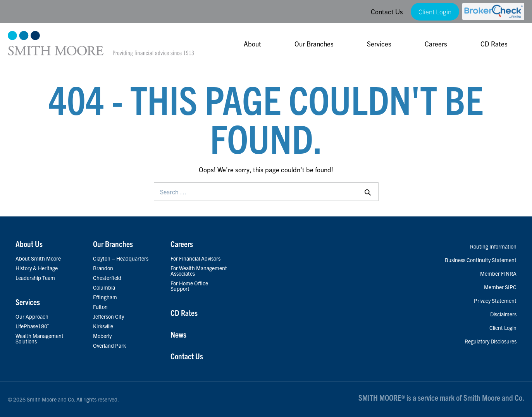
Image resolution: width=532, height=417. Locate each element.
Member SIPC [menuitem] (500, 287)
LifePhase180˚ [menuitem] (32, 326)
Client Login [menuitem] (503, 328)
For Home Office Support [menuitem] (189, 286)
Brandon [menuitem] (103, 268)
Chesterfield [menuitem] (107, 278)
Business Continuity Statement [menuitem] (481, 260)
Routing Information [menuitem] (493, 246)
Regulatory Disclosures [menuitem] (491, 341)
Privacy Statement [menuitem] (495, 300)
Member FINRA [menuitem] (498, 273)
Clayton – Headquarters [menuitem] (121, 258)
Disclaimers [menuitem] (503, 314)
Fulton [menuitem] (100, 307)
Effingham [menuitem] (105, 297)
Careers (436, 44)
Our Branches (314, 44)
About (252, 44)
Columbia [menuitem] (104, 287)
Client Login (435, 11)
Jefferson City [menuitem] (108, 316)
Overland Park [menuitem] (109, 345)
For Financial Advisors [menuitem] (195, 258)
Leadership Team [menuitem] (35, 278)
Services (379, 44)
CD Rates (494, 44)
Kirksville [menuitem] (103, 326)
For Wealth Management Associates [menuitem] (199, 271)
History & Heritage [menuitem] (37, 268)
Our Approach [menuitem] (32, 316)
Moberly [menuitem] (102, 336)
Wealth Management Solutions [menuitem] (40, 338)
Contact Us (387, 11)
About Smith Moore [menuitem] (38, 258)
